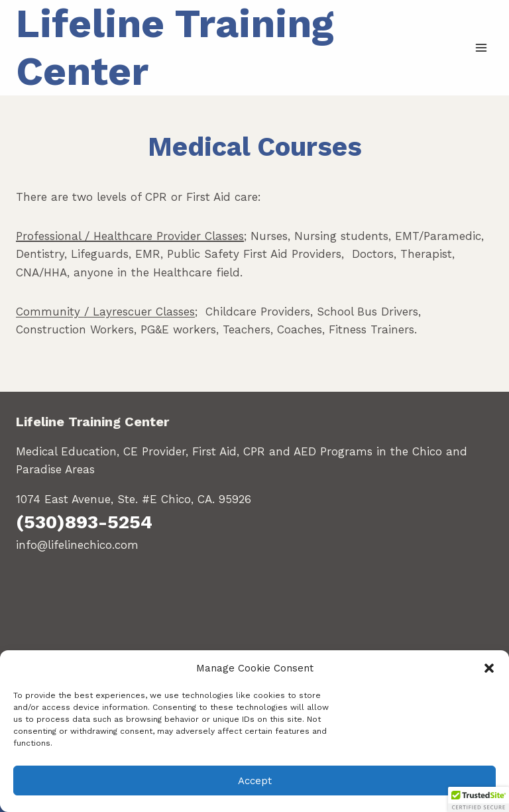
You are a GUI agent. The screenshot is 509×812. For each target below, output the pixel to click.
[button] (489, 668)
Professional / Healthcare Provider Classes (130, 236)
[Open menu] (481, 47)
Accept (255, 781)
